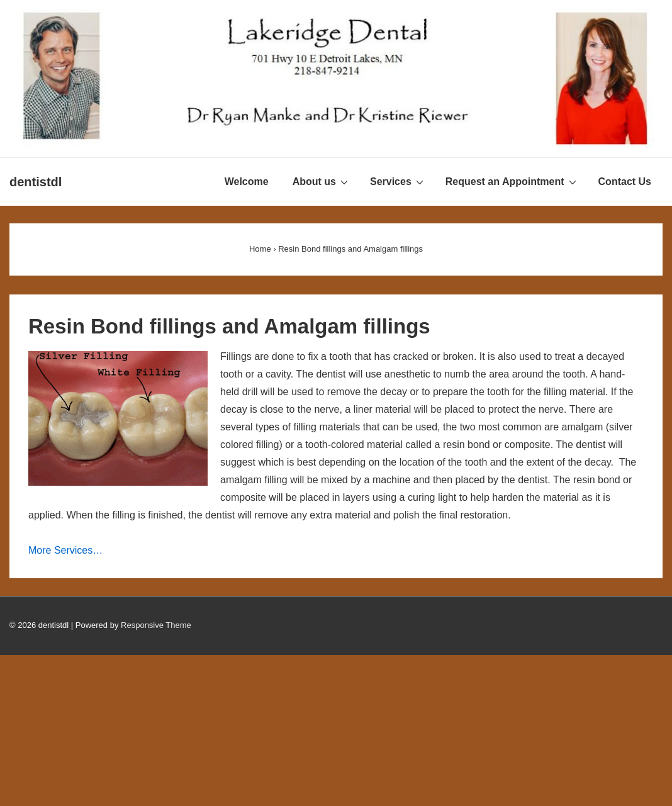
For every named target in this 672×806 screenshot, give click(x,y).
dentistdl (36, 182)
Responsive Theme (156, 625)
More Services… (65, 550)
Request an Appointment (512, 181)
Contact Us (625, 182)
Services (398, 181)
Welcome (247, 182)
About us (322, 181)
